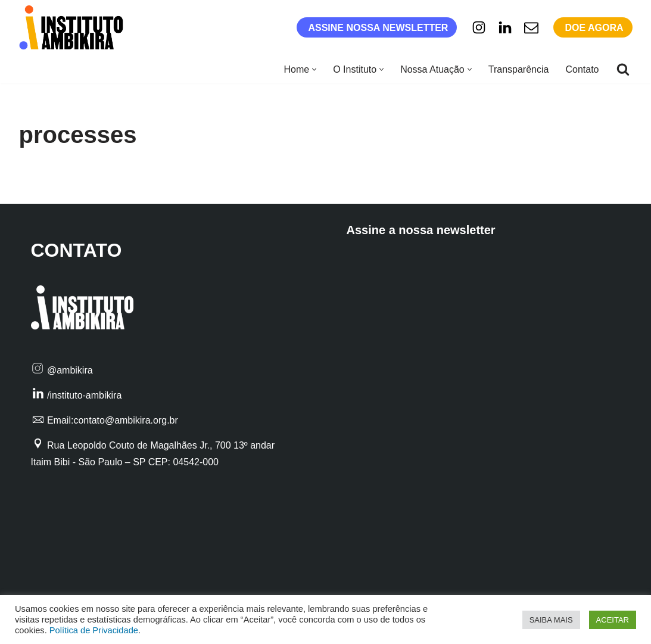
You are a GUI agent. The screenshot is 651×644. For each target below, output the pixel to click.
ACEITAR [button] (613, 620)
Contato (582, 69)
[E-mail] (531, 27)
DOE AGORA (594, 28)
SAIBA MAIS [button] (551, 620)
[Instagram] (479, 27)
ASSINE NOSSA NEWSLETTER (378, 28)
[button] (314, 69)
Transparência (519, 69)
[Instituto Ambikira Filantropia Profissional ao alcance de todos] (74, 27)
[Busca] (623, 69)
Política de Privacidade (94, 630)
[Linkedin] (505, 27)
